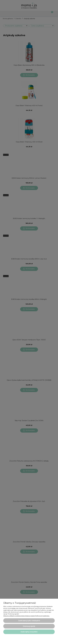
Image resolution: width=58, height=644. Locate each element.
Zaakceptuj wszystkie (29, 632)
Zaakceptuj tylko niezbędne (29, 621)
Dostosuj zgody (29, 626)
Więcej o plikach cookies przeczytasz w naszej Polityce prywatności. (26, 616)
